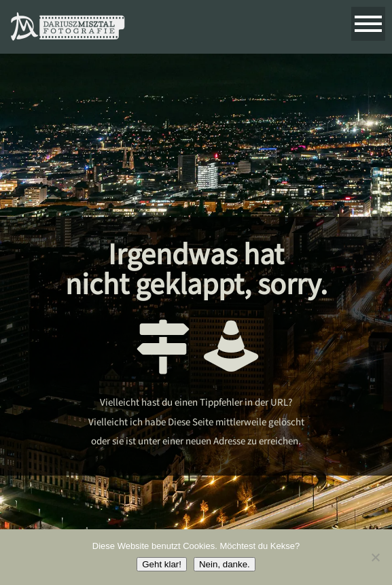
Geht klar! (162, 564)
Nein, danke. (225, 564)
